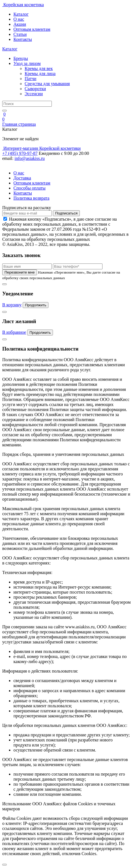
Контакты (23, 39)
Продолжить (36, 305)
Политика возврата (31, 198)
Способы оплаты (30, 188)
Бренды (21, 58)
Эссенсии (34, 94)
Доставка (22, 178)
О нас (19, 19)
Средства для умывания (47, 84)
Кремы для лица (40, 73)
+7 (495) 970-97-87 (20, 153)
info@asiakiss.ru (30, 158)
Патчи (31, 79)
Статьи (20, 34)
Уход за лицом (27, 63)
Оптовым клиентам (32, 29)
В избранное (14, 332)
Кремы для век (39, 68)
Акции (20, 24)
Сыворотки (35, 89)
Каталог (21, 14)
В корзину (12, 305)
